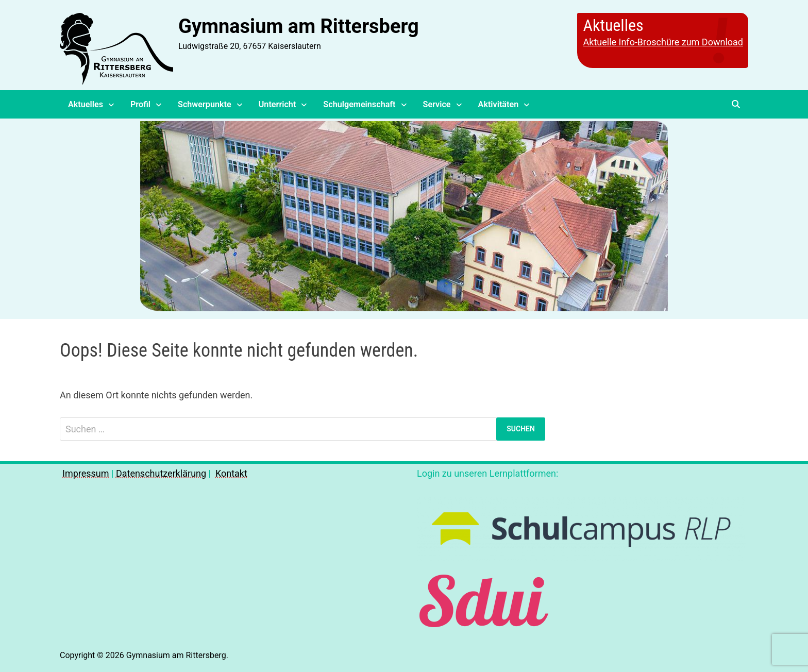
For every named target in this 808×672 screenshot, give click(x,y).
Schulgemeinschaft (359, 104)
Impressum (86, 473)
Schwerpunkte (205, 104)
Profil (140, 104)
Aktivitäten (499, 104)
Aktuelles (86, 104)
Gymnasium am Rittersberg (299, 26)
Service (437, 104)
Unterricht (277, 104)
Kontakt (231, 473)
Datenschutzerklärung (161, 473)
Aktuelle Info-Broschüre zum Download (663, 42)
